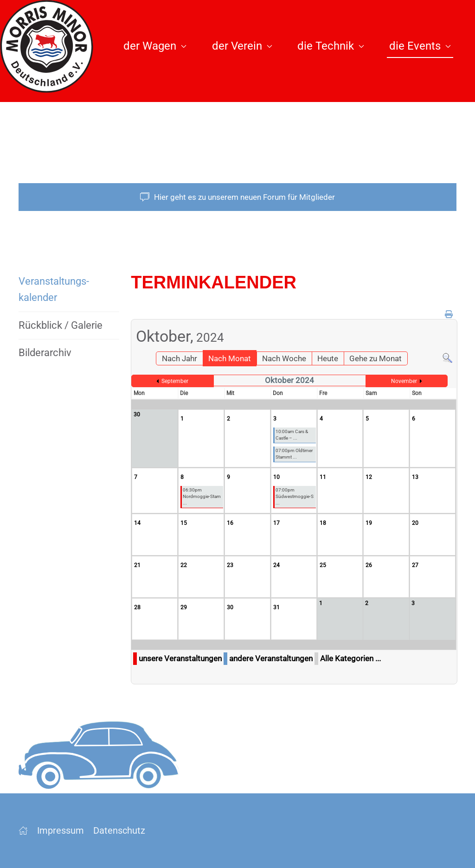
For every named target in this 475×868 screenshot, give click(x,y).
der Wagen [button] (155, 46)
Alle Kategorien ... (350, 658)
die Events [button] (420, 46)
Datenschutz (119, 830)
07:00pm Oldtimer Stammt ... (294, 454)
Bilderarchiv (45, 353)
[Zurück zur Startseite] (52, 46)
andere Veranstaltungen (271, 658)
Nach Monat (230, 358)
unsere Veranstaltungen (180, 658)
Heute (328, 358)
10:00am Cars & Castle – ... (292, 435)
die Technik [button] (331, 46)
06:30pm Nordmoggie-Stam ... (202, 496)
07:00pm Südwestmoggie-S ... (295, 496)
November (404, 381)
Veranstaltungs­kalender (54, 289)
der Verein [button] (242, 46)
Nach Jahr (180, 358)
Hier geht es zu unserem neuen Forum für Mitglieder (237, 197)
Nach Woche (284, 358)
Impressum (61, 830)
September (175, 381)
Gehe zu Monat (376, 358)
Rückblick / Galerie (61, 325)
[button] (405, 130)
